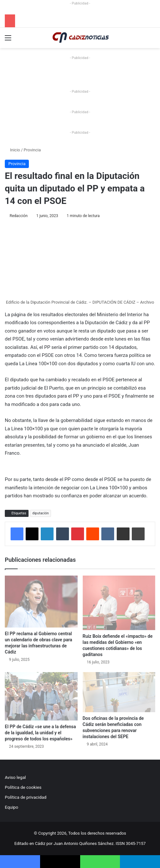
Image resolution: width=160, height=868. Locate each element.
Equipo (12, 807)
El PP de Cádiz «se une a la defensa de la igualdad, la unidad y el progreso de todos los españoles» (40, 733)
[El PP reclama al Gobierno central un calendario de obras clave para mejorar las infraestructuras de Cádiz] (41, 602)
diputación (41, 513)
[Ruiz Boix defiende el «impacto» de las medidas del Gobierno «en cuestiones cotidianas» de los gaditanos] (119, 603)
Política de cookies (23, 787)
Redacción (19, 216)
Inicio (12, 150)
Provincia (32, 150)
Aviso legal (15, 777)
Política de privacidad (26, 797)
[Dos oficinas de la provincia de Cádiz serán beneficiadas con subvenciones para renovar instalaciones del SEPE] (119, 692)
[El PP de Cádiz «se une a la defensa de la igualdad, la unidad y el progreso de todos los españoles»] (41, 696)
